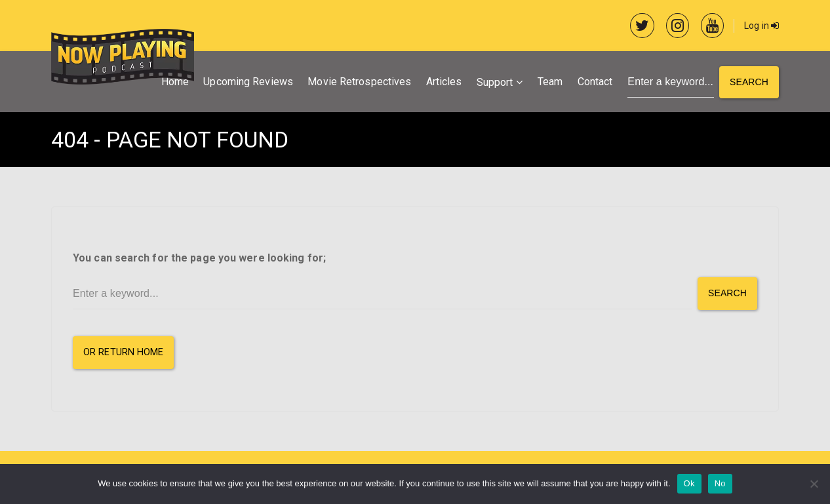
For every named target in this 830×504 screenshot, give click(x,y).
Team (550, 82)
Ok (689, 483)
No (720, 483)
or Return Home (123, 352)
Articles (444, 82)
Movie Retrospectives (359, 82)
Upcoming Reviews (248, 82)
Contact (595, 82)
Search (749, 82)
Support (495, 82)
